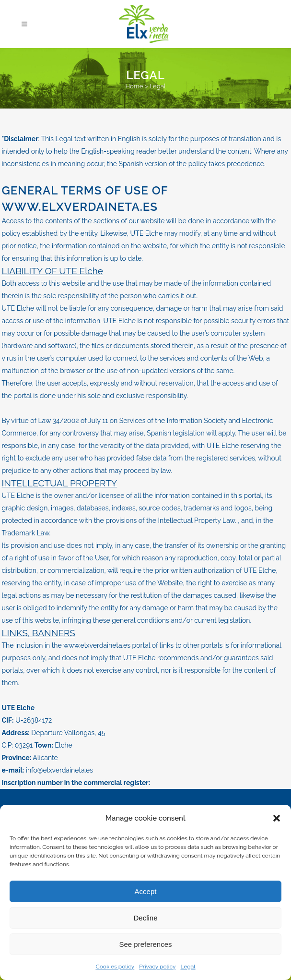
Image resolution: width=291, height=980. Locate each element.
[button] (277, 818)
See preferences (145, 944)
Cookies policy (115, 967)
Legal (188, 967)
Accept (146, 891)
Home (134, 86)
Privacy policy (157, 967)
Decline (145, 918)
